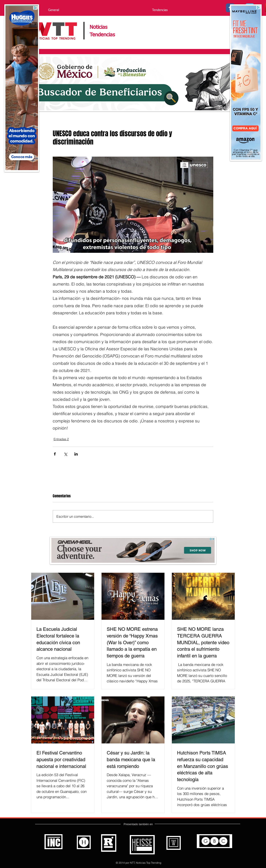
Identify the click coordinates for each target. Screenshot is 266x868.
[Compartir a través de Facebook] (55, 454)
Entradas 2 (61, 439)
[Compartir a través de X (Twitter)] (65, 454)
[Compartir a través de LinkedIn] (76, 454)
